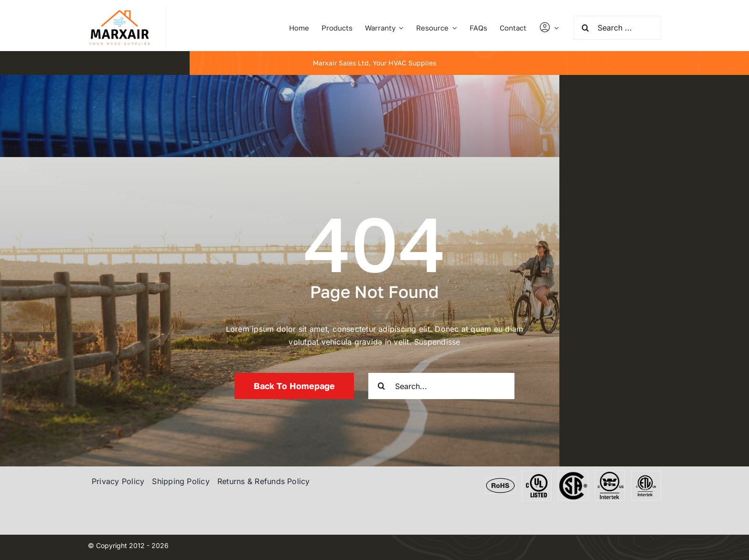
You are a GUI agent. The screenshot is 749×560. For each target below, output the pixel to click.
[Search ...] (617, 28)
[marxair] (119, 10)
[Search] (585, 28)
